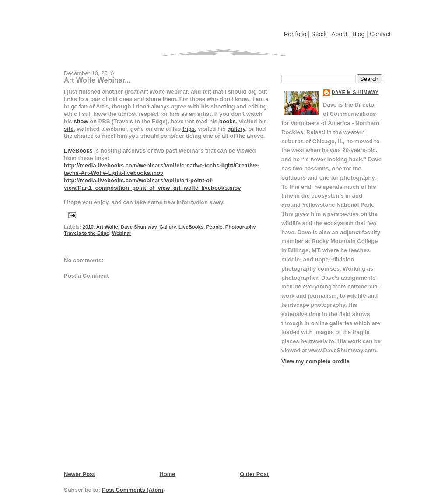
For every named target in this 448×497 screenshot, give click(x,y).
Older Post (254, 474)
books (227, 121)
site (69, 129)
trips (189, 129)
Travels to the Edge (87, 233)
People (215, 227)
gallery (236, 129)
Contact (380, 34)
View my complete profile (315, 361)
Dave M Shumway (355, 92)
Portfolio (295, 34)
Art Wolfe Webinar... (97, 80)
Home (167, 474)
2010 (88, 227)
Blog (358, 34)
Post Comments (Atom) (133, 490)
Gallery (167, 227)
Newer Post (79, 474)
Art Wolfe (107, 227)
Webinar (122, 233)
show (81, 121)
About (339, 34)
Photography (240, 227)
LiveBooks (78, 151)
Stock (319, 34)
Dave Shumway (139, 227)
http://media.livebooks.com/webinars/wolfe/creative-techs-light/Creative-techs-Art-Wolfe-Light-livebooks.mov (161, 169)
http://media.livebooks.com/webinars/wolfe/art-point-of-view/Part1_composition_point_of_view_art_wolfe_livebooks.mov (152, 184)
